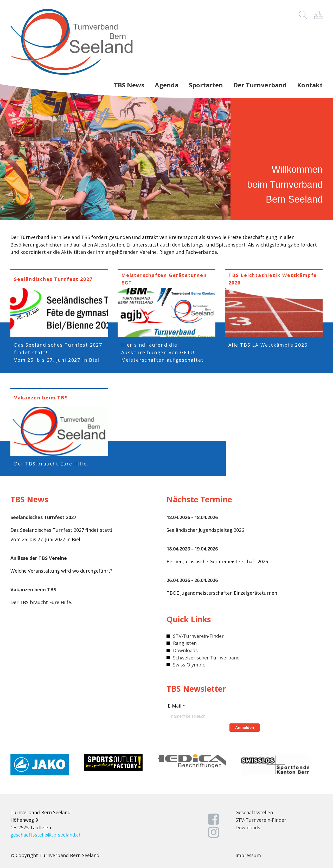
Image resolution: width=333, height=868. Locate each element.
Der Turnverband (260, 85)
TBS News (129, 85)
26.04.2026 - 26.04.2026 (192, 580)
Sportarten (206, 85)
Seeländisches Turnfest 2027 (43, 517)
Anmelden (245, 727)
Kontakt (310, 85)
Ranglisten (185, 643)
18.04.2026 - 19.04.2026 (192, 549)
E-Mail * (177, 706)
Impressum (248, 855)
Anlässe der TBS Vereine (39, 558)
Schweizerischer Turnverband (206, 658)
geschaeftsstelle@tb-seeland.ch (46, 835)
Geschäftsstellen (254, 812)
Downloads (185, 650)
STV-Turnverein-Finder (198, 636)
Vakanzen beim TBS (33, 590)
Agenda (167, 85)
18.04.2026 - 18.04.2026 (192, 517)
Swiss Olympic (189, 665)
